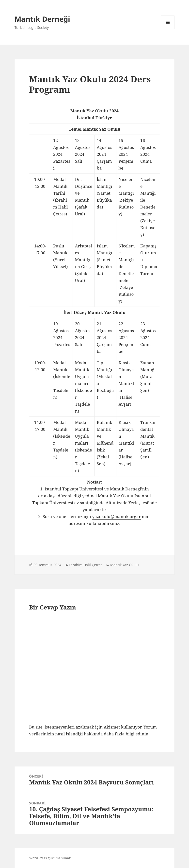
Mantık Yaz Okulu (125, 565)
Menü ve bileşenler (168, 29)
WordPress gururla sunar (50, 858)
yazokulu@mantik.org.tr (116, 516)
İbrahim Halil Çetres (86, 565)
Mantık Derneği (42, 19)
